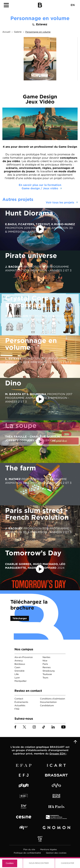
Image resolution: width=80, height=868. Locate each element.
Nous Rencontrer (39, 863)
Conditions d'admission (53, 699)
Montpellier (21, 681)
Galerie (18, 32)
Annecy (19, 661)
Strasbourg (49, 671)
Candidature (47, 705)
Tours (45, 678)
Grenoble (19, 671)
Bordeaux (20, 664)
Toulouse (47, 674)
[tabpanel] (40, 59)
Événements (21, 702)
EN (73, 5)
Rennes (47, 667)
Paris (45, 664)
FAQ (17, 709)
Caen (17, 667)
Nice (45, 661)
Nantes (46, 657)
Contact (19, 699)
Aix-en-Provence (24, 657)
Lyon (17, 678)
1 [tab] (40, 76)
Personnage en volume (38, 32)
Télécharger (20, 618)
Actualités (20, 705)
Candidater (67, 863)
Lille (17, 674)
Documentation (48, 702)
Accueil (6, 32)
